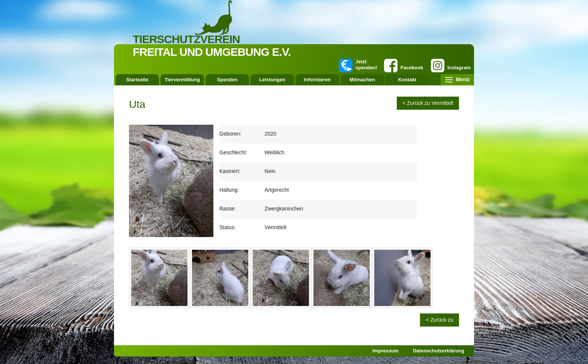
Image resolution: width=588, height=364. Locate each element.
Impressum (385, 351)
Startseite (137, 80)
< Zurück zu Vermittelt (428, 103)
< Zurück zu (439, 320)
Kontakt (407, 80)
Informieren (317, 80)
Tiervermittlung (182, 80)
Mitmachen (362, 80)
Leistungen (272, 80)
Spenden (227, 80)
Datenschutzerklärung (439, 351)
